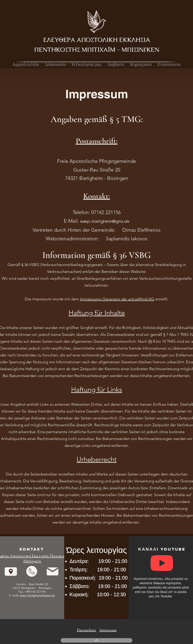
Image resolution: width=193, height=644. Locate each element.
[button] (55, 64)
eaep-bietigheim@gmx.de (105, 221)
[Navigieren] (11, 572)
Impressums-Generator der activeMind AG (117, 299)
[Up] (96, 640)
